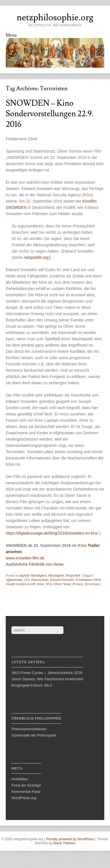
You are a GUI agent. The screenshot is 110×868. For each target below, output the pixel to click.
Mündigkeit (56, 575)
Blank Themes (64, 843)
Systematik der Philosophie (34, 735)
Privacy (78, 584)
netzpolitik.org (36, 257)
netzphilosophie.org (55, 17)
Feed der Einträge (26, 785)
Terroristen (92, 584)
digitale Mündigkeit (33, 575)
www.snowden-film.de (25, 558)
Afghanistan (14, 580)
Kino (41, 584)
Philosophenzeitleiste (29, 729)
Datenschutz (40, 580)
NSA (49, 584)
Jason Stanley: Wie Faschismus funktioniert (47, 679)
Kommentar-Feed (26, 792)
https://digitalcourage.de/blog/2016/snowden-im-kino (52, 533)
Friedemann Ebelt (88, 580)
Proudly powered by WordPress (70, 839)
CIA (27, 580)
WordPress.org (24, 798)
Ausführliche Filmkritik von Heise (35, 564)
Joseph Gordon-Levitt (21, 584)
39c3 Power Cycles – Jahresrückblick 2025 (47, 673)
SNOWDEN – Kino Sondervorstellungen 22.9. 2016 (50, 114)
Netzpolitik (73, 575)
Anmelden (20, 779)
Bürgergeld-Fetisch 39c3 (32, 685)
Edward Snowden (62, 580)
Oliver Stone (62, 584)
